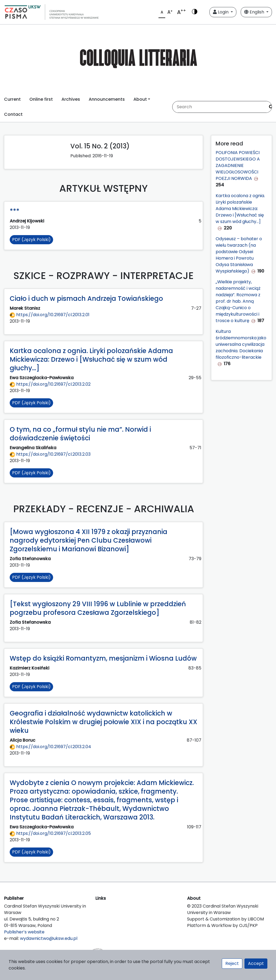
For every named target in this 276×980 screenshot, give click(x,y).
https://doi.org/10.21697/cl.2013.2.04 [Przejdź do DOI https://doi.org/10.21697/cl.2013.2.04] (50, 747)
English (255, 12)
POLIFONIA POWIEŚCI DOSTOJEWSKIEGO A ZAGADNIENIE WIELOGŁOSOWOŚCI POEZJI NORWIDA (238, 165)
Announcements (107, 99)
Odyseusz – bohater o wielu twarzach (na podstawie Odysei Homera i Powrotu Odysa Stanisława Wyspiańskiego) (239, 255)
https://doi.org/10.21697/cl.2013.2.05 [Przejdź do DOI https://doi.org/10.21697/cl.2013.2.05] (50, 833)
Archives (71, 99)
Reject (232, 963)
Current (12, 99)
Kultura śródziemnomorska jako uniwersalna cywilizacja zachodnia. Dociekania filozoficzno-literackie (241, 344)
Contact (13, 114)
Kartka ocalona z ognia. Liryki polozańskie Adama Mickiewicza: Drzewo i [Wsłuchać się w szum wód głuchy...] (240, 209)
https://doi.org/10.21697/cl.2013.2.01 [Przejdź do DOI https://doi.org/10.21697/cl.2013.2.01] (50, 315)
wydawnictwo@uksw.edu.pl (49, 938)
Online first (41, 99)
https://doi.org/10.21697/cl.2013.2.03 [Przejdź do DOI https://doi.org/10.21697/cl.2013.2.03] (50, 454)
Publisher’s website (24, 932)
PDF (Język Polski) (31, 240)
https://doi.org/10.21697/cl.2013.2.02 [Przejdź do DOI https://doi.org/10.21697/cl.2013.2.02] (50, 384)
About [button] (140, 99)
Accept (256, 963)
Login (221, 12)
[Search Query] (219, 107)
